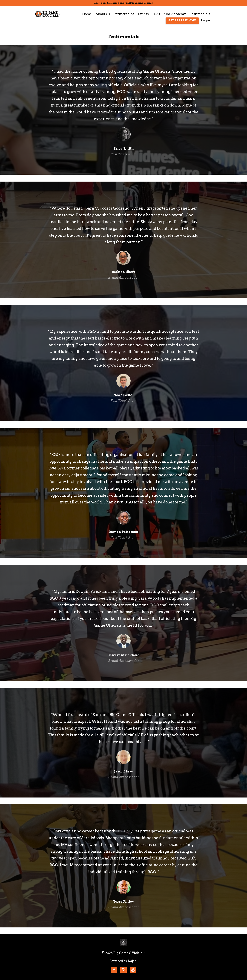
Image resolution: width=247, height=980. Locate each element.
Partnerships (124, 14)
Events (143, 14)
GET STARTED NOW (182, 21)
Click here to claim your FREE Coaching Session (123, 3)
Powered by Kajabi (124, 961)
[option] (123, 110)
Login (206, 20)
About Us (103, 14)
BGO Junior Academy (169, 14)
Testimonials (200, 14)
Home (87, 14)
